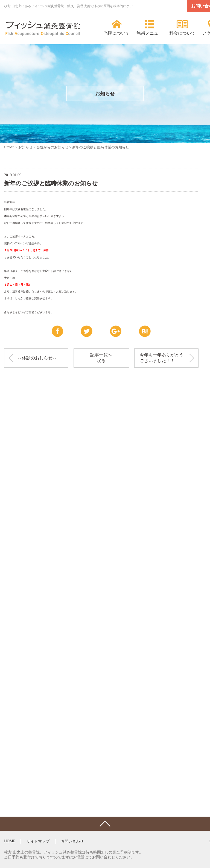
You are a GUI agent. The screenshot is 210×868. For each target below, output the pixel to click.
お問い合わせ (72, 841)
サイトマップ (38, 841)
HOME (10, 841)
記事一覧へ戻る (101, 358)
